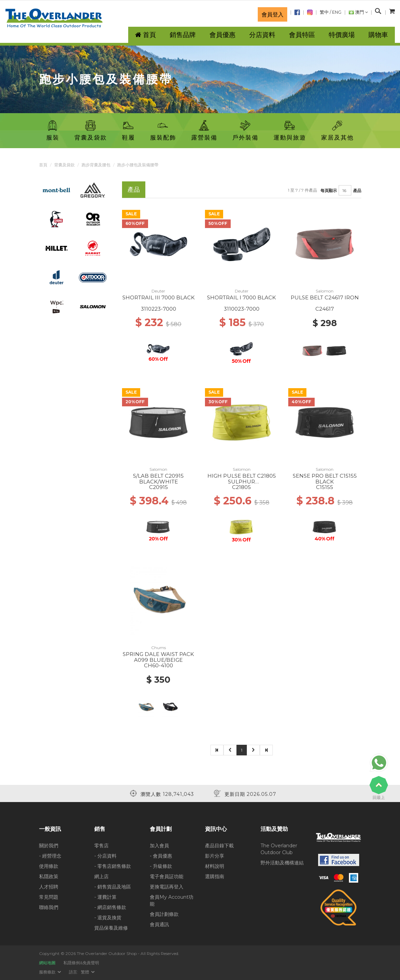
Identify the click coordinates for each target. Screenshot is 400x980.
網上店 (101, 876)
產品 (357, 190)
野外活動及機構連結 (282, 863)
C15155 (325, 487)
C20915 (159, 487)
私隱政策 (49, 876)
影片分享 (215, 856)
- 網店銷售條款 (110, 907)
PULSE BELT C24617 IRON (325, 297)
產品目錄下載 (219, 846)
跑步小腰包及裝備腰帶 (138, 165)
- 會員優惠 (161, 856)
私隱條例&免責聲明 (81, 963)
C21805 (241, 487)
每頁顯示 (329, 190)
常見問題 (49, 897)
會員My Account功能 (172, 900)
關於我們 (49, 846)
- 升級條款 (161, 866)
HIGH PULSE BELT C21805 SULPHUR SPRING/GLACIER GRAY (242, 481)
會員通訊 (159, 924)
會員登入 (272, 14)
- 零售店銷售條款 (113, 866)
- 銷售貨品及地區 (113, 887)
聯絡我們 (49, 907)
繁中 (324, 12)
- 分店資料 (105, 856)
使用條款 (49, 866)
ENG (337, 12)
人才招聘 (49, 887)
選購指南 (215, 876)
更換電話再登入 (167, 887)
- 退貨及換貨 (108, 918)
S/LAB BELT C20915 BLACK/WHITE (158, 479)
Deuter (158, 291)
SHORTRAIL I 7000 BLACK (241, 297)
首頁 (43, 165)
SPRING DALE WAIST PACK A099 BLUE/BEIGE (158, 657)
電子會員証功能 (167, 876)
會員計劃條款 (164, 914)
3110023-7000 (242, 309)
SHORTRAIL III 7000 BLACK (159, 297)
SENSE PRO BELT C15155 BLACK (325, 479)
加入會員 (159, 846)
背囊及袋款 (64, 165)
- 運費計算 (105, 897)
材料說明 (215, 866)
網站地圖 (47, 963)
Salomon (325, 291)
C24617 (325, 309)
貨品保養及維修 (111, 928)
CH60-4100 (159, 665)
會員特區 (302, 35)
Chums (159, 648)
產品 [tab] (134, 189)
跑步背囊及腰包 (96, 165)
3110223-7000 (159, 309)
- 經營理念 (50, 856)
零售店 (101, 846)
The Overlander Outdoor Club (279, 849)
